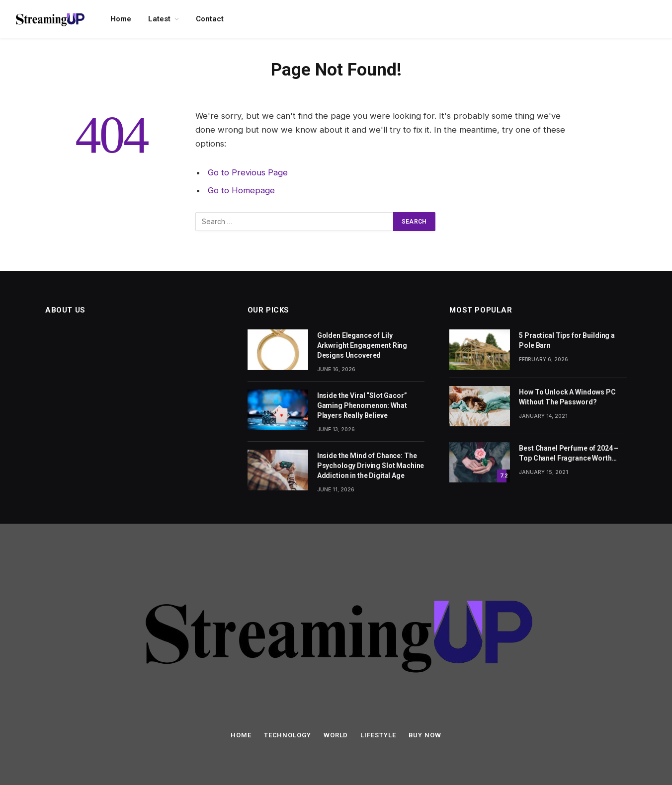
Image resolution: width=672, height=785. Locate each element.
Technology (288, 735)
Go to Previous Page (248, 172)
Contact (210, 19)
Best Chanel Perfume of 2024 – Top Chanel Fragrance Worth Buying (569, 454)
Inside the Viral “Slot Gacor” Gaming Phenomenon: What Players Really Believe (362, 405)
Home (121, 19)
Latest (159, 19)
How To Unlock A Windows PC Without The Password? (567, 397)
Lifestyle (378, 735)
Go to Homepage (241, 190)
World (336, 735)
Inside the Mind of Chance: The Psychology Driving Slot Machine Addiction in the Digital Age (371, 466)
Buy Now (425, 735)
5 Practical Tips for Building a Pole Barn (567, 340)
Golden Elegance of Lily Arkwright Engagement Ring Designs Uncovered (362, 345)
